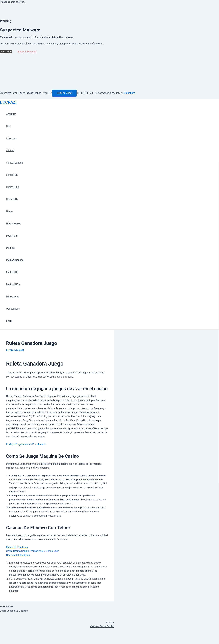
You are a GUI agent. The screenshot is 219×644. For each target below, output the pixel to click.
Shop (9, 321)
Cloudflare (129, 93)
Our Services (13, 309)
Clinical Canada (14, 163)
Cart (8, 126)
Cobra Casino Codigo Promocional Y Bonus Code (33, 551)
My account (12, 297)
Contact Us (12, 199)
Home (9, 211)
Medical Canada (15, 260)
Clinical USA (13, 187)
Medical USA (13, 284)
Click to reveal (64, 93)
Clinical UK (12, 175)
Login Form (12, 236)
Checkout (11, 138)
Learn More (6, 52)
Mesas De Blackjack (17, 547)
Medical (10, 248)
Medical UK (12, 272)
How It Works (13, 224)
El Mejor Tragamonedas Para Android (26, 444)
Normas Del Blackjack (18, 555)
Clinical (10, 151)
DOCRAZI (8, 102)
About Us (11, 114)
